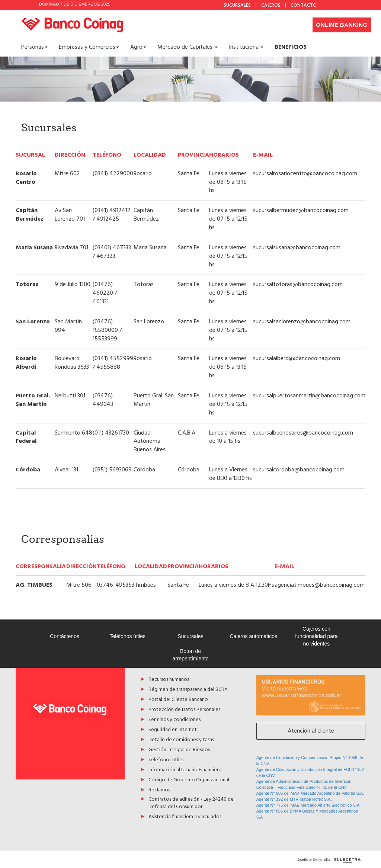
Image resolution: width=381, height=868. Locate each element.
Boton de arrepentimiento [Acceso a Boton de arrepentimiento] (190, 655)
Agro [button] (138, 47)
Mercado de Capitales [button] (188, 47)
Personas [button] (34, 47)
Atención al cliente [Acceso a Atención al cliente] (311, 731)
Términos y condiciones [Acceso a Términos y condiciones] (175, 720)
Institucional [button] (246, 47)
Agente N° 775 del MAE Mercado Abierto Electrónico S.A (308, 805)
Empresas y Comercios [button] (89, 47)
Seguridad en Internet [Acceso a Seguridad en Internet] (173, 730)
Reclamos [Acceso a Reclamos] (159, 790)
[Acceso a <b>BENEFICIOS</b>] (291, 47)
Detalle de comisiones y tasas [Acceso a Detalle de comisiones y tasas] (181, 740)
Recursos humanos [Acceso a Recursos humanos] (169, 680)
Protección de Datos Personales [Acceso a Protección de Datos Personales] (184, 710)
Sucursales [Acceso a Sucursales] (190, 636)
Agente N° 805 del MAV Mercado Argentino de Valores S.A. (310, 793)
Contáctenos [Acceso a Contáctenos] (65, 636)
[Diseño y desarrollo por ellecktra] (350, 860)
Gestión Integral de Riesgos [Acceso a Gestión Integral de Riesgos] (179, 750)
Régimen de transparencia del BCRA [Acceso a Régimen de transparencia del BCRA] (188, 690)
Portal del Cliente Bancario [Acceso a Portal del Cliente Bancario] (178, 700)
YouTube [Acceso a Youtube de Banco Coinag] (359, 5)
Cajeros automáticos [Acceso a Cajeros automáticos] (253, 636)
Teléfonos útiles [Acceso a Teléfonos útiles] (128, 636)
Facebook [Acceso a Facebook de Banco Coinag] (336, 5)
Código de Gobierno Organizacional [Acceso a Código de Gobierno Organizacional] (189, 780)
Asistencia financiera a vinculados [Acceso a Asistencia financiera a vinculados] (185, 817)
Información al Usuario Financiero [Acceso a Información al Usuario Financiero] (185, 770)
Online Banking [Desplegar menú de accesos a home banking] (342, 25)
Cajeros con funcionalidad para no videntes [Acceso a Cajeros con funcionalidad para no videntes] (316, 636)
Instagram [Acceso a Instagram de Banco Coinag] (348, 5)
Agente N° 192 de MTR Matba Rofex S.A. (294, 799)
